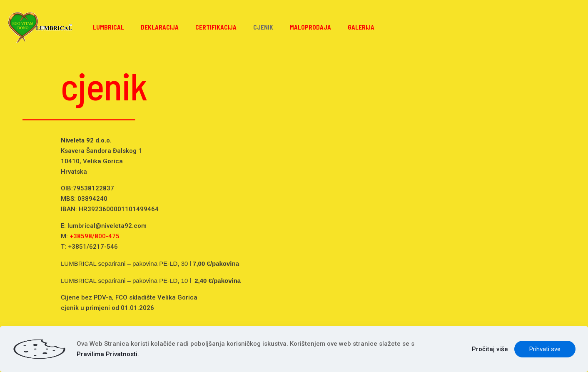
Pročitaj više (490, 349)
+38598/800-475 (95, 236)
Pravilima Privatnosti (107, 354)
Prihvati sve (545, 349)
